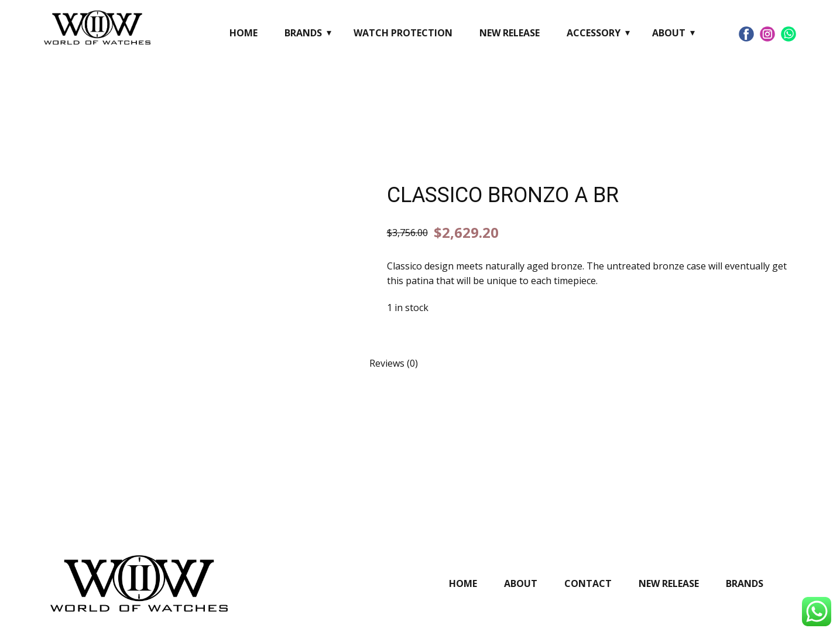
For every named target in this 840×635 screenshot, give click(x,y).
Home (244, 33)
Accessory (594, 33)
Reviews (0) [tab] (394, 363)
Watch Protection (403, 33)
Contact (588, 583)
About (669, 33)
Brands (303, 33)
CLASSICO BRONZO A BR (503, 195)
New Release (510, 33)
